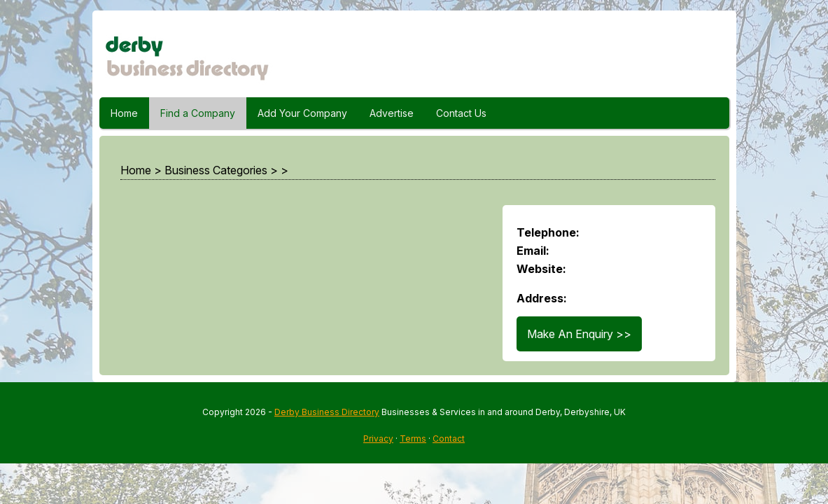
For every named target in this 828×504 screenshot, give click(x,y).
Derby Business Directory (327, 412)
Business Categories (216, 170)
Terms (413, 439)
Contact (449, 439)
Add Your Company (302, 113)
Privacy (378, 439)
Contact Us (461, 113)
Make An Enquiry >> (579, 334)
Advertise (392, 113)
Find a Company (198, 113)
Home (124, 113)
